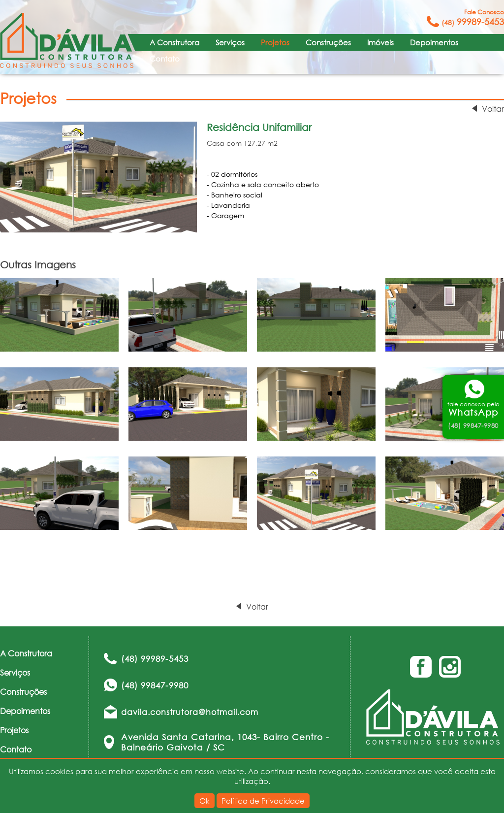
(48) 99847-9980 (155, 685)
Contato (165, 59)
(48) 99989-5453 (155, 659)
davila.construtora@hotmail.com (190, 712)
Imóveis (380, 42)
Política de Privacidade (263, 801)
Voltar (493, 109)
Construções (328, 42)
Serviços (230, 42)
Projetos (275, 42)
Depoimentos (434, 42)
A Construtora (174, 42)
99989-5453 (473, 17)
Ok (205, 801)
